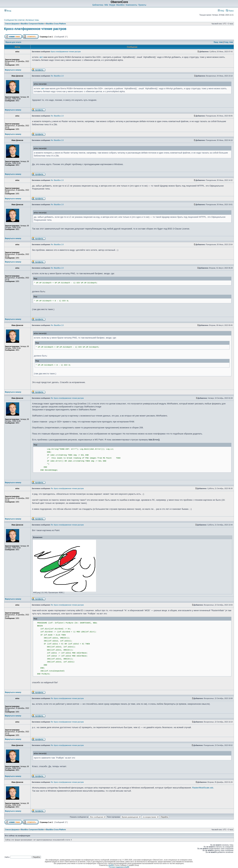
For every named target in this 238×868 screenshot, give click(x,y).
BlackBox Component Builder (32, 24)
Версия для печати (13, 42)
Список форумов (12, 24)
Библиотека (98, 5)
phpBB (111, 865)
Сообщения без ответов (14, 20)
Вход (8, 11)
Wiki (106, 5)
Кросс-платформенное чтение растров (35, 29)
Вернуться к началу (13, 70)
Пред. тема (218, 42)
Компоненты (131, 5)
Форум (112, 5)
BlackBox (120, 5)
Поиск (230, 11)
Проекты (142, 5)
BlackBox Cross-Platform (56, 24)
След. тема (228, 42)
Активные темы (32, 20)
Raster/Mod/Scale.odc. (203, 788)
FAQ (221, 11)
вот (41, 57)
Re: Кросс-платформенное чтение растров (67, 398)
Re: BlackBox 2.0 (57, 76)
